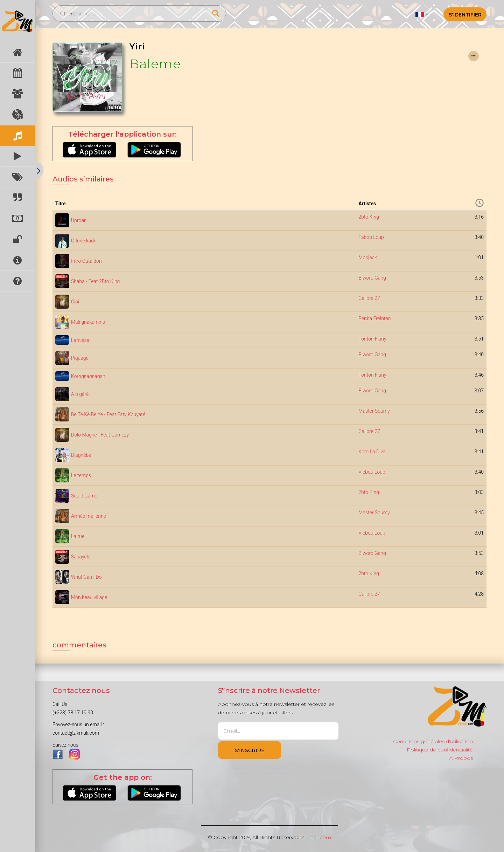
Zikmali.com (316, 837)
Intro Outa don (86, 261)
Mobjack (367, 257)
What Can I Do (86, 577)
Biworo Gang (372, 278)
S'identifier (465, 15)
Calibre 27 (369, 298)
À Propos (461, 758)
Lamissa (80, 340)
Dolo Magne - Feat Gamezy (100, 435)
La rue (78, 536)
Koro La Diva (372, 452)
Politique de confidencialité (440, 750)
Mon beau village (89, 597)
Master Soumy (374, 411)
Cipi (75, 302)
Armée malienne (89, 516)
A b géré (80, 394)
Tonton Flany (372, 339)
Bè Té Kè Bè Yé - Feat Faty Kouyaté (108, 414)
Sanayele (81, 557)
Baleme (155, 64)
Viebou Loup (372, 472)
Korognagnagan (88, 376)
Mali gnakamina (88, 322)
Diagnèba (81, 455)
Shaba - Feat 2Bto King (95, 281)
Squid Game (84, 496)
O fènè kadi (83, 241)
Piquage (80, 358)
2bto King (369, 217)
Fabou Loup (371, 237)
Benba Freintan (374, 318)
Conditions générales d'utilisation (433, 741)
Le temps (81, 475)
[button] (422, 14)
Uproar (78, 220)
